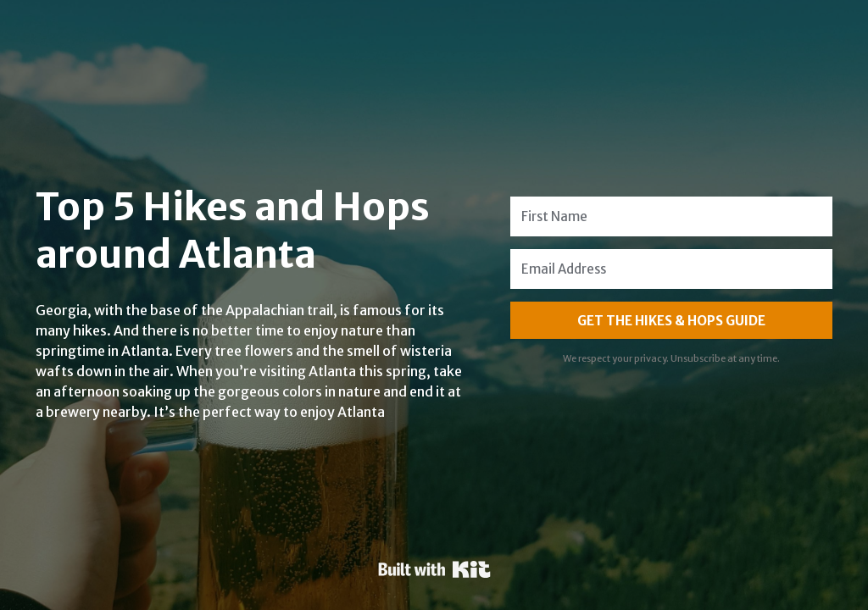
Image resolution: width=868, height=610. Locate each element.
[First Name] (671, 216)
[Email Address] (671, 269)
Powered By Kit (434, 569)
